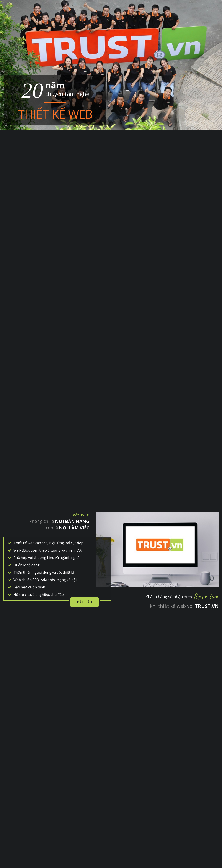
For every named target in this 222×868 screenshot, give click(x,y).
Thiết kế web (55, 114)
